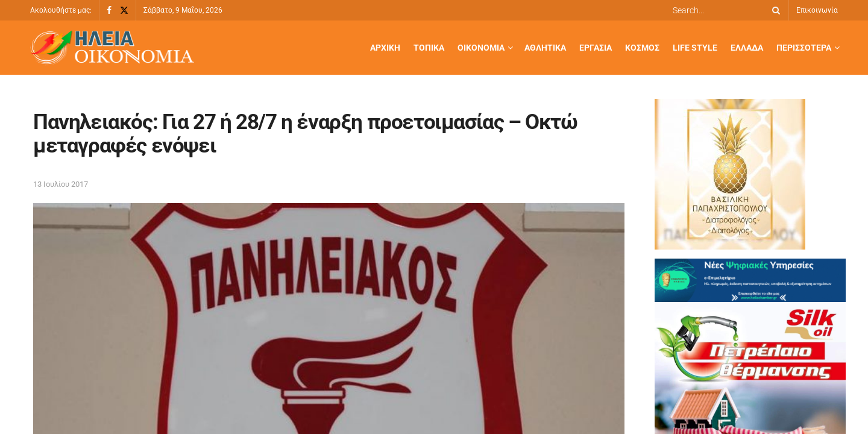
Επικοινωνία (817, 10)
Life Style (695, 48)
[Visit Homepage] (112, 48)
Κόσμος (642, 48)
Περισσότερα (804, 48)
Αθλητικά (545, 48)
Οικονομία (481, 48)
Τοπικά (429, 48)
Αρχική (385, 48)
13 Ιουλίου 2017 (61, 184)
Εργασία (596, 48)
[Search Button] (774, 10)
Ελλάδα (747, 48)
